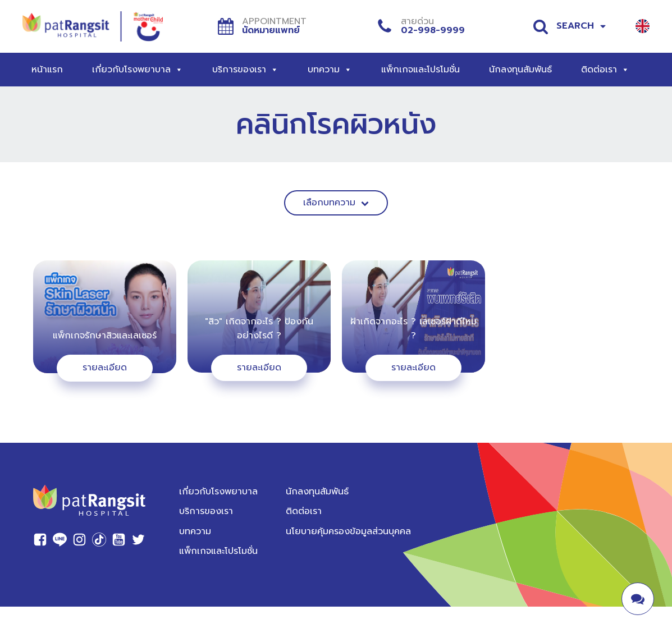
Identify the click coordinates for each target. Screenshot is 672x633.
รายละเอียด (105, 368)
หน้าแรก (47, 70)
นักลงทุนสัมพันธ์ (520, 70)
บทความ (330, 70)
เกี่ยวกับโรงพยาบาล (138, 70)
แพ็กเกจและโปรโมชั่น (420, 70)
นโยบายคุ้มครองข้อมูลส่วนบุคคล (348, 531)
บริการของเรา (245, 70)
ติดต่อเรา (605, 70)
